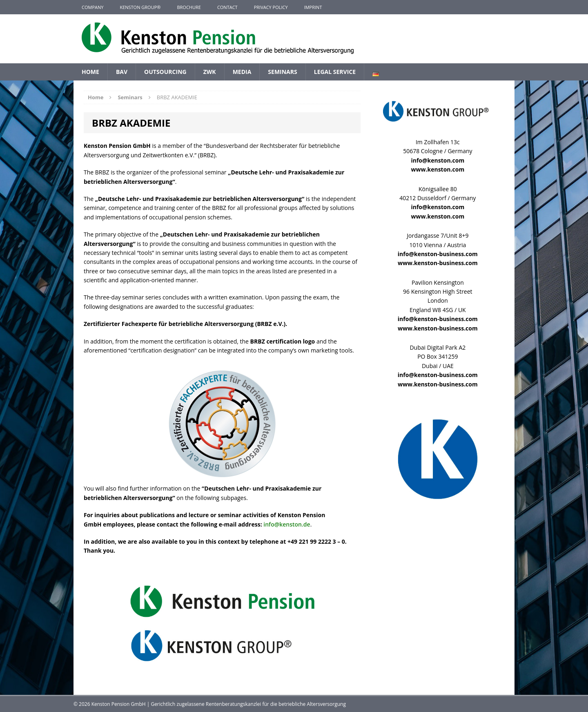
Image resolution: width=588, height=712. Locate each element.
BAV (122, 72)
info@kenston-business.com (438, 254)
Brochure (189, 7)
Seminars (282, 72)
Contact (227, 7)
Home (90, 72)
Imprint (313, 7)
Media (242, 72)
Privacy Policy (271, 7)
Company (92, 7)
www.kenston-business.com (438, 263)
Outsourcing (165, 72)
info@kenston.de (287, 524)
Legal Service (335, 72)
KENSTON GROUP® (140, 7)
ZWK (210, 72)
